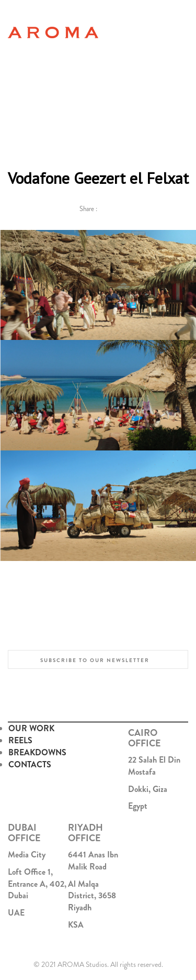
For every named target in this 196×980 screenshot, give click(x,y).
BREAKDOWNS (37, 752)
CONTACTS (30, 764)
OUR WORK (31, 728)
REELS (20, 740)
